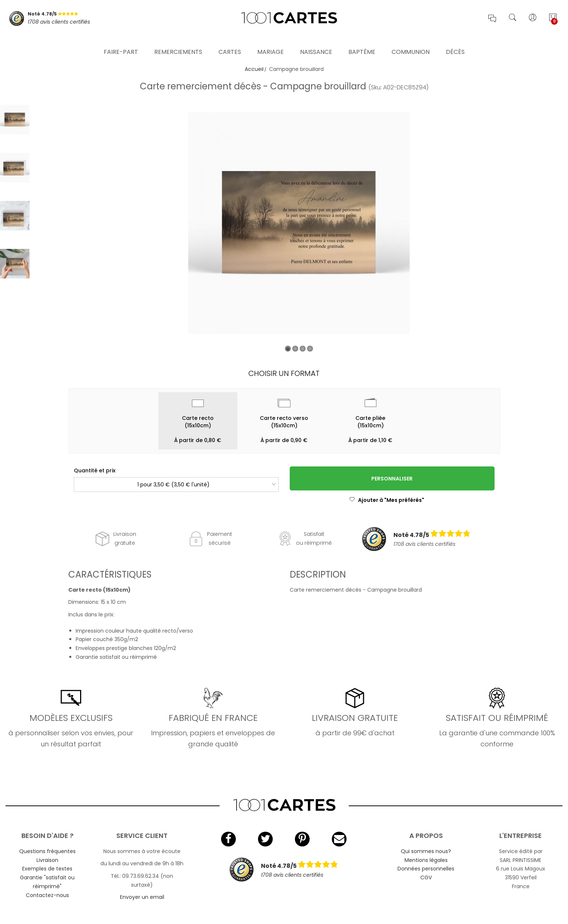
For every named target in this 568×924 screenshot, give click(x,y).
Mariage (271, 42)
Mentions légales (426, 860)
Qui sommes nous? (426, 851)
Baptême (362, 42)
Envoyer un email (142, 897)
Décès (455, 42)
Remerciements (178, 42)
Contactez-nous (47, 895)
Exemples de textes (47, 869)
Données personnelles (426, 869)
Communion (411, 42)
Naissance (316, 42)
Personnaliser (392, 479)
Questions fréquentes (47, 851)
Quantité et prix (95, 470)
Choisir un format (284, 373)
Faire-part (121, 42)
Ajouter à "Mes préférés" (387, 500)
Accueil (254, 69)
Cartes (230, 42)
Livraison (47, 860)
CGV (426, 877)
